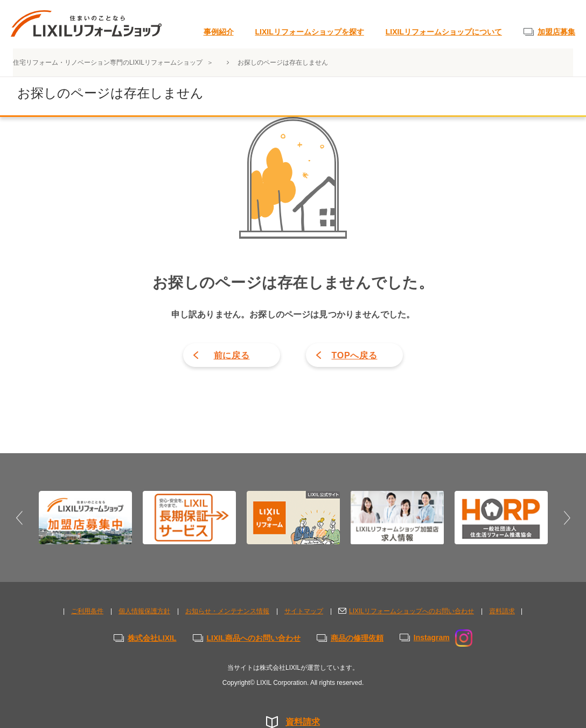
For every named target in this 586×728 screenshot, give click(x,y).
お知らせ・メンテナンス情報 (227, 611)
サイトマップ (304, 611)
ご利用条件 (87, 611)
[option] (85, 517)
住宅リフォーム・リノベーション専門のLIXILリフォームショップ (109, 63)
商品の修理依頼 (357, 638)
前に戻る (232, 355)
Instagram (443, 637)
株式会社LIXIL (152, 638)
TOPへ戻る (354, 355)
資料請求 (303, 722)
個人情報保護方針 (144, 611)
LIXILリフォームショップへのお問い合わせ (411, 611)
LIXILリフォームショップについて (444, 32)
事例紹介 (219, 32)
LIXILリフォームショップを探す (310, 32)
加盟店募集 (556, 32)
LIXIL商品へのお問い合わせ (254, 638)
